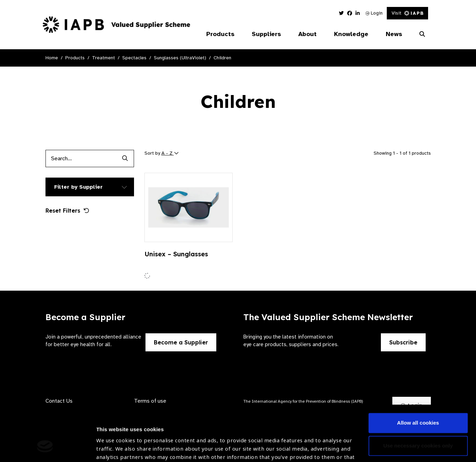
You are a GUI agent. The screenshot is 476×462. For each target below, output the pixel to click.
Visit (407, 13)
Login (374, 13)
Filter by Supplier (78, 187)
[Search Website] (422, 34)
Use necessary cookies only (418, 399)
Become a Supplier (181, 342)
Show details (112, 441)
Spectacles (134, 58)
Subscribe (403, 342)
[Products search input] (81, 159)
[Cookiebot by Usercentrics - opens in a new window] (45, 448)
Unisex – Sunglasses (176, 254)
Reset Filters (67, 211)
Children (222, 58)
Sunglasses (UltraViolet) (180, 58)
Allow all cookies (418, 377)
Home (52, 58)
